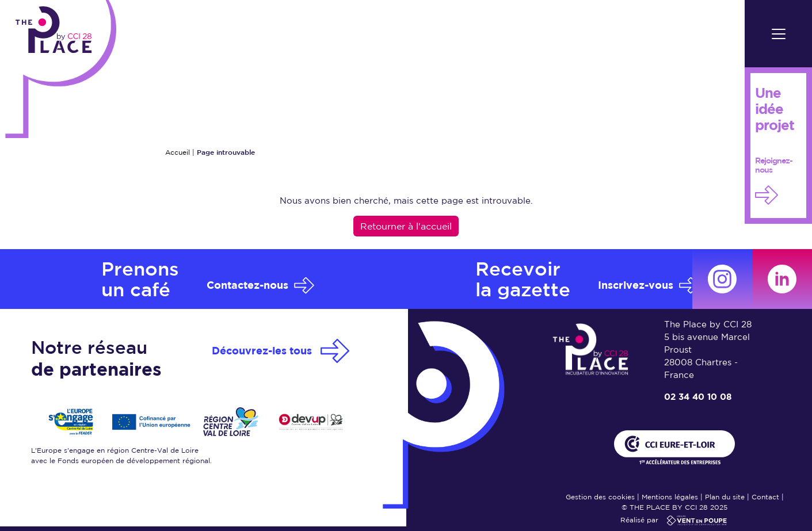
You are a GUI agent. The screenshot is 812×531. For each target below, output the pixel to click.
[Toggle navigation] (778, 34)
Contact (765, 497)
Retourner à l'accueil (406, 226)
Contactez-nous (247, 285)
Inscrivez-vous (636, 285)
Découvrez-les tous (262, 351)
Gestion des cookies (600, 497)
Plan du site (725, 497)
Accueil (178, 152)
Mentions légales (670, 497)
